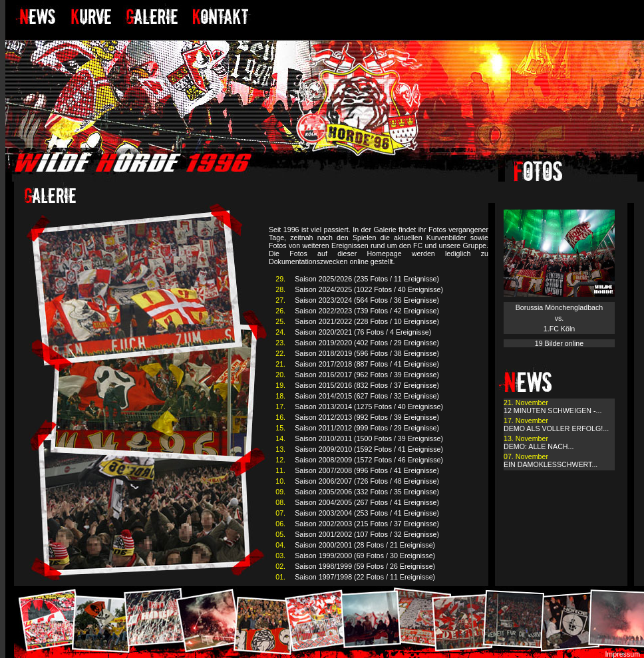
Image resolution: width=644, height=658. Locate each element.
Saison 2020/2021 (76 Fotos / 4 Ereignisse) (363, 332)
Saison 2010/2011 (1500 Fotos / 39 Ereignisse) (369, 438)
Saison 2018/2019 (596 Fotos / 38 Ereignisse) (367, 353)
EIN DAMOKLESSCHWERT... (551, 464)
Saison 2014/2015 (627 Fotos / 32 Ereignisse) (367, 396)
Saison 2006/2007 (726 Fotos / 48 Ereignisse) (367, 481)
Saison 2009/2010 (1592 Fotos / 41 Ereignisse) (369, 449)
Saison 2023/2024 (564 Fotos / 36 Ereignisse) (367, 300)
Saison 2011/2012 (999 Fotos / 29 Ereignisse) (367, 428)
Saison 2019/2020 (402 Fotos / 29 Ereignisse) (367, 343)
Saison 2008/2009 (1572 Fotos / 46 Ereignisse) (369, 460)
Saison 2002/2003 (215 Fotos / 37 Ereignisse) (367, 524)
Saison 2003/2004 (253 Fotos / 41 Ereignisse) (367, 513)
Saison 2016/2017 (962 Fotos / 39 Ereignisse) (367, 375)
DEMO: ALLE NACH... (539, 446)
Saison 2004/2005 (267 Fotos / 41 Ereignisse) (367, 502)
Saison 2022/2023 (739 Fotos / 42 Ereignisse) (367, 311)
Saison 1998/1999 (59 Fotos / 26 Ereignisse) (365, 566)
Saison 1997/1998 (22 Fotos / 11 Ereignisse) (365, 577)
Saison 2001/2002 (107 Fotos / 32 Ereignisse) (367, 534)
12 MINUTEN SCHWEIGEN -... (553, 411)
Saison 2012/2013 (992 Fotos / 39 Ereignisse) (367, 417)
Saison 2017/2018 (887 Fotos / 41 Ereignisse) (367, 364)
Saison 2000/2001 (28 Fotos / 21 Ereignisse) (365, 545)
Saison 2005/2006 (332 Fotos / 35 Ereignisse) (367, 492)
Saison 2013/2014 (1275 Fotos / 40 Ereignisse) (369, 407)
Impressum (622, 654)
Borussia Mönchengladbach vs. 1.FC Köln (560, 318)
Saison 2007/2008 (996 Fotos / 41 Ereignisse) (367, 470)
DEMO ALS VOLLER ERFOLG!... (556, 428)
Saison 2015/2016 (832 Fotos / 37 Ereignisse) (367, 385)
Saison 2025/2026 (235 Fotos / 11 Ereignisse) (367, 279)
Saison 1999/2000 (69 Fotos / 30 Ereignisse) (365, 556)
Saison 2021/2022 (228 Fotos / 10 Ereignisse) (367, 321)
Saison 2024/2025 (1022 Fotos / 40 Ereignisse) (369, 289)
